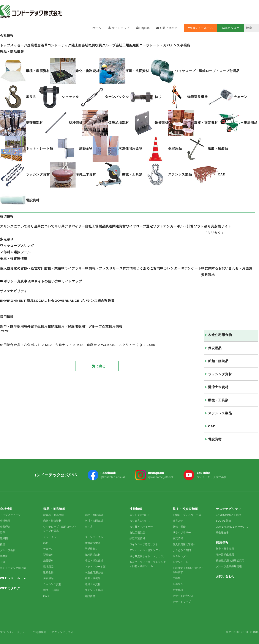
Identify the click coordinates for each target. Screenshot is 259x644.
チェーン (48, 549)
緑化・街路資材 (52, 521)
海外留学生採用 (225, 555)
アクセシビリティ (63, 632)
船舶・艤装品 (218, 361)
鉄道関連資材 (137, 538)
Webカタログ (231, 28)
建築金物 (48, 572)
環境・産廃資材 (94, 515)
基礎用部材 (91, 549)
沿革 (3, 533)
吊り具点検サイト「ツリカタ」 (148, 556)
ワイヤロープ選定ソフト (144, 544)
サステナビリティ (14, 291)
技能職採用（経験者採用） (231, 561)
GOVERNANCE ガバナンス (232, 527)
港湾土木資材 (218, 387)
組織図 (134, 45)
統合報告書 (222, 533)
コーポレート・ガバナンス (160, 45)
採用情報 (7, 317)
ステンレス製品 (220, 413)
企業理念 (5, 527)
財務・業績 (179, 527)
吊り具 (89, 527)
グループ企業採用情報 (229, 566)
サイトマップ (121, 28)
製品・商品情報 (12, 52)
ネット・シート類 (95, 567)
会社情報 (7, 35)
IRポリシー (9, 281)
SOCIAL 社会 (223, 521)
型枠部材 (48, 555)
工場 (126, 45)
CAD (212, 426)
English (145, 28)
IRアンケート (191, 268)
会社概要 (88, 45)
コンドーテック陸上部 (13, 568)
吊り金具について (140, 521)
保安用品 (215, 348)
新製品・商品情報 (54, 515)
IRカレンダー (170, 268)
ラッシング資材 (220, 374)
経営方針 (178, 521)
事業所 (185, 45)
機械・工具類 (218, 400)
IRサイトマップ (70, 281)
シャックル (50, 537)
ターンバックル (94, 537)
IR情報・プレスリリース (104, 268)
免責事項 (24, 281)
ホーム (97, 28)
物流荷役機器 (93, 543)
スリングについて (140, 515)
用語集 (247, 268)
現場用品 (48, 567)
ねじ (46, 543)
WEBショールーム (201, 28)
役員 (99, 45)
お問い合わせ (168, 28)
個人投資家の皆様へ (184, 544)
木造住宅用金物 (220, 335)
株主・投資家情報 (14, 259)
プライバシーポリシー (14, 632)
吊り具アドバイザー (141, 527)
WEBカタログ (10, 588)
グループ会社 (112, 45)
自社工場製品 (137, 533)
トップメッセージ (10, 515)
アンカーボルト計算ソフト (145, 550)
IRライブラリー (182, 533)
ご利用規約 (39, 632)
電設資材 (215, 439)
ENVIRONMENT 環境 (228, 515)
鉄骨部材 (48, 561)
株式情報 (130, 268)
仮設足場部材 (93, 555)
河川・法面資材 (94, 521)
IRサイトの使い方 (45, 281)
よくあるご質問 (148, 268)
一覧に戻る (97, 353)
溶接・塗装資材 (94, 561)
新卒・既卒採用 (225, 549)
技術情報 (7, 216)
